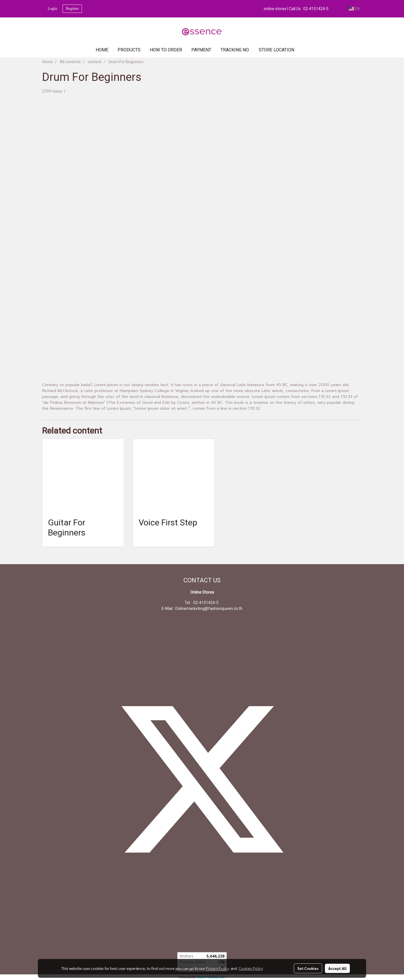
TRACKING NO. (235, 50)
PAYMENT (201, 50)
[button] (307, 50)
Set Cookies (308, 968)
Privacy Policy (217, 968)
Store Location (276, 50)
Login (52, 9)
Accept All (337, 968)
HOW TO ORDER (166, 50)
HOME (102, 50)
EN (354, 9)
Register (72, 9)
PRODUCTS (129, 50)
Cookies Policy (251, 968)
